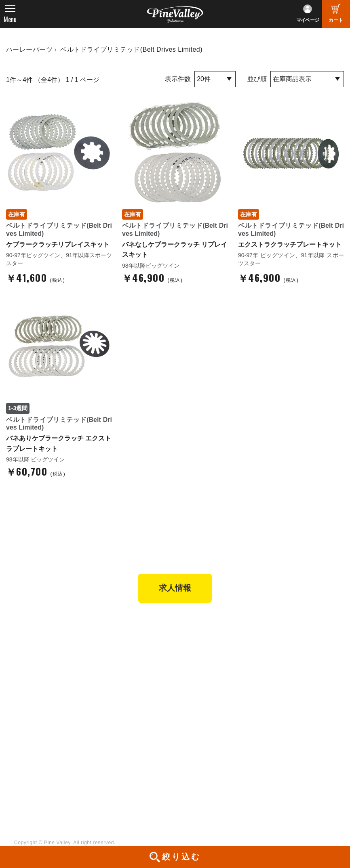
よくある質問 (283, 663)
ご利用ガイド (200, 674)
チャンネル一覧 (121, 733)
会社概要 (277, 641)
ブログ (23, 717)
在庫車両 (113, 674)
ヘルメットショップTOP (216, 663)
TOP (20, 626)
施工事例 (113, 663)
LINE (190, 755)
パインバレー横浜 (124, 641)
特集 (20, 735)
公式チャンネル (121, 744)
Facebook (196, 733)
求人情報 (175, 589)
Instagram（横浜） (208, 766)
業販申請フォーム (207, 696)
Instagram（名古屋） (211, 777)
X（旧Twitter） (203, 744)
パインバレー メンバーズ (298, 652)
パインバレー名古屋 (127, 652)
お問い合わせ (283, 674)
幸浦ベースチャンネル (130, 755)
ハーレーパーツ (29, 49)
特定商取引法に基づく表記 (218, 686)
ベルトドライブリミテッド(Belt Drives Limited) (131, 49)
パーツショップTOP (210, 652)
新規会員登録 (200, 641)
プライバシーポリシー (294, 686)
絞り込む (181, 857)
